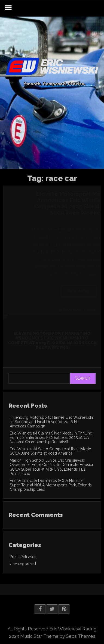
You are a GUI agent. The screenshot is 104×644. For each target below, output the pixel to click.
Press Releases (23, 557)
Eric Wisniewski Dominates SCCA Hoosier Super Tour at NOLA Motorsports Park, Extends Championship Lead (51, 485)
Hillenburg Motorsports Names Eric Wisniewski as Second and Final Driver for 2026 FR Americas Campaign (51, 422)
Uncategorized (23, 564)
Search (83, 378)
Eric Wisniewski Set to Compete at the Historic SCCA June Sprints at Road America (50, 451)
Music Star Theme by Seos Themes (58, 636)
